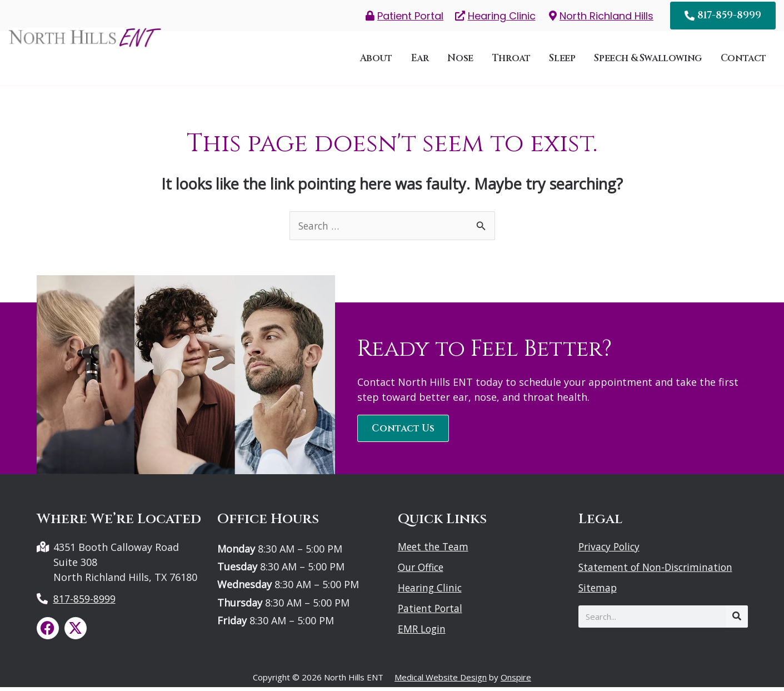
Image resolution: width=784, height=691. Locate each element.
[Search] (737, 620)
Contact (743, 60)
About (376, 60)
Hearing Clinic (431, 591)
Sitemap (598, 591)
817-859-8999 (84, 603)
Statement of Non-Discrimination (659, 571)
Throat (511, 60)
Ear (420, 60)
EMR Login (423, 633)
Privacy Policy (611, 550)
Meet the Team (435, 550)
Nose (460, 60)
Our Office (422, 571)
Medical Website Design (441, 681)
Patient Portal (431, 612)
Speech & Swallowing (648, 60)
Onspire (516, 681)
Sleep (562, 60)
